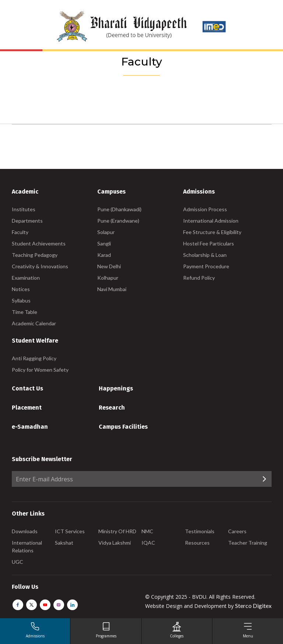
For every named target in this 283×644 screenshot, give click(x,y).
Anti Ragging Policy (34, 358)
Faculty (20, 232)
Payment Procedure (206, 266)
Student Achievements (39, 243)
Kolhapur (108, 278)
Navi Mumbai (112, 289)
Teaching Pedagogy (35, 255)
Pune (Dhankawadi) (119, 209)
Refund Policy (199, 278)
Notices (21, 289)
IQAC (148, 543)
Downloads (25, 531)
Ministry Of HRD (117, 531)
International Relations (27, 546)
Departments (27, 221)
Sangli (104, 243)
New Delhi (109, 266)
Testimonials (200, 531)
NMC (147, 531)
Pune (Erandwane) (118, 221)
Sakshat (64, 543)
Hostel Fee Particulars (209, 243)
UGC (18, 562)
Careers (237, 531)
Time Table (25, 312)
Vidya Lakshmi (115, 543)
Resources (197, 543)
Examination (26, 278)
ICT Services (70, 531)
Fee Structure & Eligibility (212, 232)
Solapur (106, 232)
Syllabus (21, 300)
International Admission (211, 221)
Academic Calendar (34, 323)
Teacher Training (248, 543)
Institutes (24, 209)
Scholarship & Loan (205, 255)
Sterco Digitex (253, 606)
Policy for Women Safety (40, 370)
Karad (104, 255)
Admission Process (205, 209)
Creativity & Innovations (40, 266)
